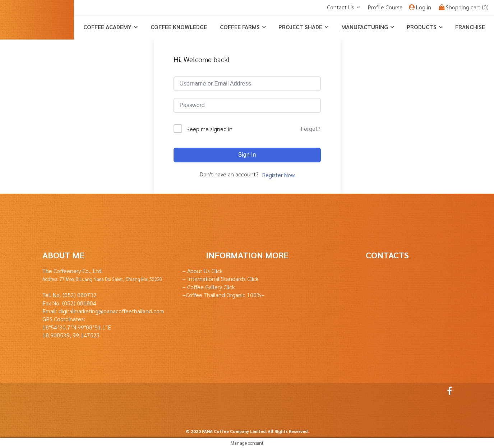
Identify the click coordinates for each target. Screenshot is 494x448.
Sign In (247, 155)
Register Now (278, 175)
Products (422, 27)
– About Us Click (202, 271)
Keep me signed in (209, 129)
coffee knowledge (179, 27)
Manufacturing (365, 27)
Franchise (470, 27)
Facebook (448, 391)
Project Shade (300, 27)
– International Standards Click (220, 279)
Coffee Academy (107, 27)
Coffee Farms (240, 27)
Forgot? (311, 128)
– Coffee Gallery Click (209, 287)
